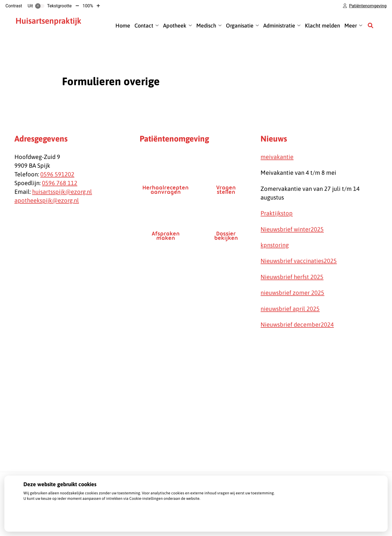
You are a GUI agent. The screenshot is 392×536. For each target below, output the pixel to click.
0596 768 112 (60, 183)
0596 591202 (57, 174)
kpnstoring (275, 245)
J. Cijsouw (52, 25)
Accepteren (103, 519)
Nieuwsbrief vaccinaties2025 (299, 261)
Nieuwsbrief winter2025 (292, 229)
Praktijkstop (277, 213)
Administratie (279, 25)
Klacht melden (322, 25)
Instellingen (39, 519)
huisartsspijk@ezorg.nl (62, 192)
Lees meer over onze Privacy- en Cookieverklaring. (66, 506)
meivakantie (277, 157)
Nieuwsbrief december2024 (297, 324)
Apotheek (175, 25)
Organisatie (240, 25)
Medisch (206, 25)
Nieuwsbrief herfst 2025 (292, 277)
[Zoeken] (370, 25)
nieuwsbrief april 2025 (290, 309)
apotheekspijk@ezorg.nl (47, 200)
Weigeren (71, 519)
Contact (144, 25)
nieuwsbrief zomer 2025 (292, 293)
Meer (351, 25)
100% (88, 6)
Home (123, 25)
